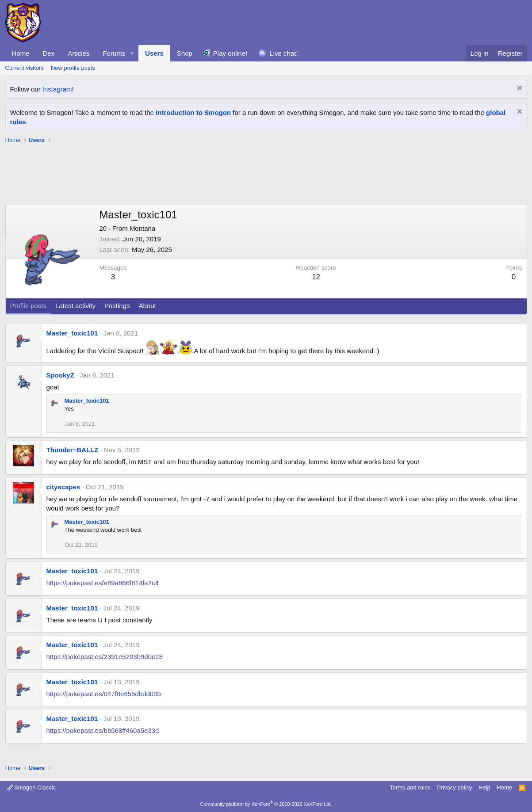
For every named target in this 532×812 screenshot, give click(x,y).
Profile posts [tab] (29, 306)
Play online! (230, 53)
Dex (49, 53)
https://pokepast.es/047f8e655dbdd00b (104, 694)
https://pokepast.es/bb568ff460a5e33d (103, 730)
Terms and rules (410, 787)
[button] (132, 53)
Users (154, 53)
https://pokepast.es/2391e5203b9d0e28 (105, 657)
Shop (185, 53)
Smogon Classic (32, 787)
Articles (78, 53)
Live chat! (283, 53)
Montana (142, 228)
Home (21, 53)
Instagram (57, 89)
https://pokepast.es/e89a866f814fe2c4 (103, 583)
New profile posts (73, 68)
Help (484, 787)
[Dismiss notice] (519, 89)
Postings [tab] (117, 306)
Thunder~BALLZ (73, 450)
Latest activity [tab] (75, 306)
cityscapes (63, 487)
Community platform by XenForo (266, 804)
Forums (114, 53)
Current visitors (25, 68)
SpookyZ (60, 375)
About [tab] (147, 306)
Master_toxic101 (72, 333)
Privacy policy (454, 787)
